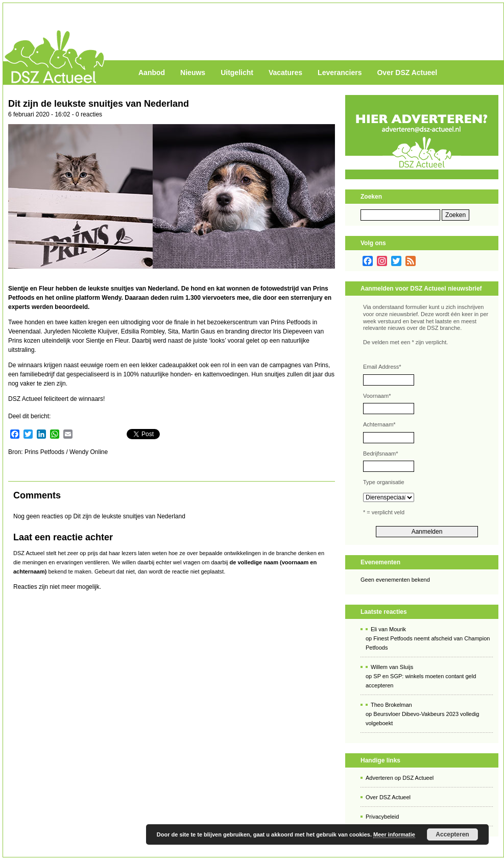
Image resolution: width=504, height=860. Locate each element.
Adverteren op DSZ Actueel (400, 778)
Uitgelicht (237, 73)
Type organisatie (384, 482)
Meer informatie (394, 834)
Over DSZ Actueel (407, 73)
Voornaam (377, 396)
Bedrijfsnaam (380, 453)
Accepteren (452, 834)
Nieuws (193, 73)
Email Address (382, 367)
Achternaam (379, 424)
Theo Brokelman (391, 705)
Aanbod (152, 73)
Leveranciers (340, 73)
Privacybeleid (382, 817)
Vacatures (285, 73)
